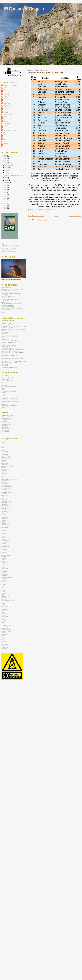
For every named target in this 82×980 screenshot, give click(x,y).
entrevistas (5, 519)
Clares (3, 388)
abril (6, 179)
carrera (4, 491)
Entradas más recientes (36, 216)
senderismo (5, 628)
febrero (7, 182)
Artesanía (4, 473)
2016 (5, 195)
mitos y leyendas (6, 577)
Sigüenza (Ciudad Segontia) (10, 406)
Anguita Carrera (6, 288)
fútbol (3, 539)
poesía (3, 603)
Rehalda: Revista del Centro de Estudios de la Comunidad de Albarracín (13, 350)
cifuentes (4, 500)
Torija (3, 407)
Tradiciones (5, 643)
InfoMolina (4, 339)
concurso (4, 504)
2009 (5, 207)
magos (3, 567)
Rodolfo (6, 117)
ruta (3, 622)
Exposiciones (5, 529)
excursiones (5, 527)
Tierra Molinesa (6, 431)
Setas (3, 633)
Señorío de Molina (7, 630)
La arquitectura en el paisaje (10, 299)
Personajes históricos (8, 600)
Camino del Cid (6, 332)
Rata (3, 612)
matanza (4, 573)
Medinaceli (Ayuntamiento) (9, 398)
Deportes (4, 511)
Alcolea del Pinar (6, 457)
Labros (3, 560)
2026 (5, 155)
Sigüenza (4, 404)
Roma (3, 619)
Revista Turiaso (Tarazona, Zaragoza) (12, 358)
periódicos (4, 599)
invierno (4, 552)
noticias (4, 586)
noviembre (8, 166)
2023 (5, 160)
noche (3, 584)
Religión (4, 615)
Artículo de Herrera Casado (9, 247)
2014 (5, 198)
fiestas (3, 532)
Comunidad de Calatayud (9, 391)
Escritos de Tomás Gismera (9, 298)
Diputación (5, 513)
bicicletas (4, 484)
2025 (5, 157)
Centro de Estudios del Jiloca (10, 336)
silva (3, 635)
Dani (5, 90)
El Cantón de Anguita (24, 9)
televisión (4, 641)
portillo (3, 605)
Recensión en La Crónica (9, 248)
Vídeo (3, 646)
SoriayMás (5, 366)
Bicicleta (4, 482)
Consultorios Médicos (8, 307)
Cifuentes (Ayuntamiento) (9, 387)
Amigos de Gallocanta (8, 323)
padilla (3, 595)
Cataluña (4, 494)
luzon (3, 564)
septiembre (8, 169)
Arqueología (5, 470)
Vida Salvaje (5, 644)
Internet (4, 551)
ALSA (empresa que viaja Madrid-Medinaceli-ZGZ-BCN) (11, 304)
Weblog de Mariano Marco (9, 367)
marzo (7, 181)
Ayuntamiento (5, 478)
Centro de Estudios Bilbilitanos (10, 335)
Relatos (4, 614)
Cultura (4, 508)
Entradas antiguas (75, 216)
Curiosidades (5, 510)
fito (5, 135)
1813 (3, 441)
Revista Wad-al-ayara (8, 360)
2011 (5, 203)
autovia (4, 475)
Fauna (3, 530)
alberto (6, 128)
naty (5, 141)
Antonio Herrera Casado (11, 85)
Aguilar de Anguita (7, 456)
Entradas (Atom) (43, 220)
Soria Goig (5, 364)
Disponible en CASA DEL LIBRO (11, 245)
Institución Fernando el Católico (11, 341)
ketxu (5, 139)
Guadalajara (5, 546)
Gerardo (6, 99)
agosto (7, 171)
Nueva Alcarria (6, 429)
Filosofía (4, 533)
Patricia (6, 112)
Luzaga (4, 394)
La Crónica (5, 426)
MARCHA (4, 571)
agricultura (5, 454)
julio (6, 172)
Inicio (56, 216)
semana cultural (6, 625)
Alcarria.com (5, 292)
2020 (5, 187)
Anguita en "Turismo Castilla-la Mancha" (13, 289)
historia (4, 548)
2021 (5, 186)
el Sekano (4, 338)
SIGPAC (4, 302)
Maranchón (5, 570)
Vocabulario (5, 647)
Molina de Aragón (7, 400)
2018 (5, 191)
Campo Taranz (6, 488)
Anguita (36, 211)
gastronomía (5, 541)
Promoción (5, 609)
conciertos (4, 503)
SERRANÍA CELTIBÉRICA (9, 363)
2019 (5, 189)
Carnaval (4, 489)
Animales (4, 465)
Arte (3, 472)
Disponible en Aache (7, 244)
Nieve (3, 583)
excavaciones (5, 526)
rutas (3, 624)
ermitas (4, 520)
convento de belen (7, 507)
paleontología (5, 596)
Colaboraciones (6, 501)
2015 (5, 196)
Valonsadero (5, 433)
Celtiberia (4, 334)
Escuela (4, 522)
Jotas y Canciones (7, 555)
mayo (7, 177)
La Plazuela (5, 427)
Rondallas (4, 621)
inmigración (5, 549)
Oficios (3, 592)
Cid (2, 498)
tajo (3, 638)
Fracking (4, 538)
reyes (3, 618)
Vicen (5, 119)
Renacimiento (6, 617)
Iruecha (4, 392)
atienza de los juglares (10, 130)
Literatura (4, 562)
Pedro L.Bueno (8, 114)
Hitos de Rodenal (7, 301)
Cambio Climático (7, 487)
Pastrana (4, 403)
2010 (5, 205)
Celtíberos (4, 497)
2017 (5, 193)
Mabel (6, 110)
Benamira (4, 384)
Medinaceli (5, 397)
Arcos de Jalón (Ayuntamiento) (10, 381)
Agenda (4, 453)
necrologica (5, 581)
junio (6, 174)
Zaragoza (4, 649)
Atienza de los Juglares (8, 296)
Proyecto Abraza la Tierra (9, 347)
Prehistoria (5, 606)
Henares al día (6, 423)
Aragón (4, 469)
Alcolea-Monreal (6, 459)
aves (3, 476)
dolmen (4, 514)
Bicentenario (5, 481)
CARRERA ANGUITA (8, 492)
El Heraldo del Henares (8, 417)
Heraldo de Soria (6, 424)
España (4, 523)
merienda (4, 576)
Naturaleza (5, 579)
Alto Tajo (4, 460)
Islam (3, 554)
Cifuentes (4, 385)
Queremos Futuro (7, 348)
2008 (5, 209)
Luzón (3, 395)
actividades (5, 451)
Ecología (4, 516)
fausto (6, 132)
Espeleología (5, 524)
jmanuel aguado (8, 137)
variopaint (7, 146)
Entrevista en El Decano (9, 251)
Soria (3, 637)
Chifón (6, 87)
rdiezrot (6, 144)
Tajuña (3, 640)
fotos (3, 536)
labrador (4, 558)
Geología (4, 545)
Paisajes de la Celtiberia (9, 345)
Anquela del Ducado (7, 466)
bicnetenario (5, 485)
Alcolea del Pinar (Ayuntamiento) (11, 378)
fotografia (4, 535)
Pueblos (4, 611)
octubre (7, 167)
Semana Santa (6, 627)
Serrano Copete (6, 631)
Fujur (5, 96)
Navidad (4, 580)
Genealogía (46, 211)
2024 (5, 159)
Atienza (4, 382)
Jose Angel (7, 108)
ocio (3, 589)
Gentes (4, 543)
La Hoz (4, 557)
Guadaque (5, 421)
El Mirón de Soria (7, 418)
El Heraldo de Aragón (8, 415)
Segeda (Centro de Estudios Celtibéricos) (14, 361)
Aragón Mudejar (6, 325)
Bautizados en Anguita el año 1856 (46, 73)
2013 (5, 200)
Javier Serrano (8, 105)
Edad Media (5, 517)
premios (4, 608)
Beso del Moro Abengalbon (9, 479)
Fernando (7, 94)
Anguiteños (5, 463)
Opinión (4, 593)
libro (3, 561)
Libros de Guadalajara (8, 290)
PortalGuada (5, 430)
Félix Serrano (8, 92)
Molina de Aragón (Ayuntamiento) (11, 401)
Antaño (40, 211)
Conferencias (5, 506)
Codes (3, 390)
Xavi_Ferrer (7, 123)
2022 (5, 162)
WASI (5, 121)
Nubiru (3, 587)
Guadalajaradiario (7, 420)
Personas (52, 211)
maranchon (5, 568)
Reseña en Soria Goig (8, 250)
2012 (5, 202)
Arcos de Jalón (6, 379)
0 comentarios (52, 210)
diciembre (8, 164)
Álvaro (6, 126)
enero (7, 184)
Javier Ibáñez (8, 103)
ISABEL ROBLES (9, 101)
